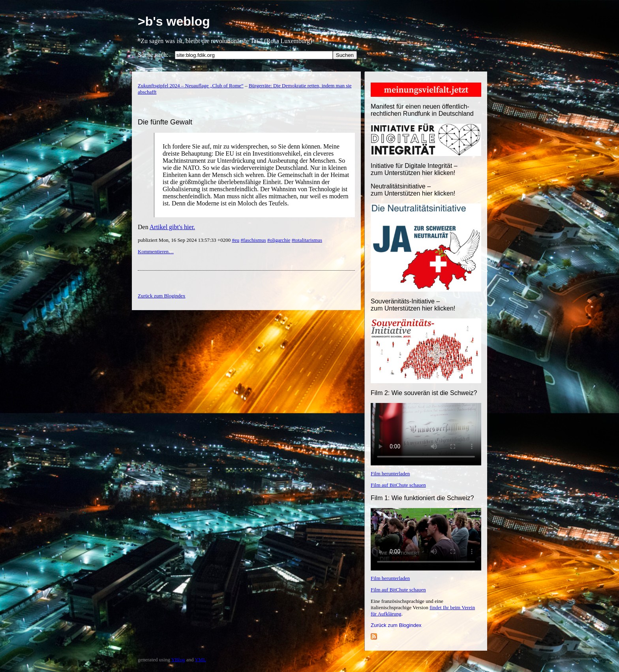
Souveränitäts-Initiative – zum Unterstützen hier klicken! (413, 305)
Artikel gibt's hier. (172, 227)
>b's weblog (174, 21)
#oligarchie (279, 240)
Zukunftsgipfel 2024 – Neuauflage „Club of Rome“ (191, 86)
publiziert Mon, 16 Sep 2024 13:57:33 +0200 (185, 240)
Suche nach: (153, 55)
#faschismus (253, 240)
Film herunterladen (390, 473)
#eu (235, 240)
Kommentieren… (156, 251)
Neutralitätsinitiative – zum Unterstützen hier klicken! (413, 190)
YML (200, 660)
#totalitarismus (307, 240)
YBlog (178, 660)
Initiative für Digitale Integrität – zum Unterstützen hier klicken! (414, 169)
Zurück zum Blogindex (396, 625)
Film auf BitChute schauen (398, 485)
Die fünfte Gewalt (165, 122)
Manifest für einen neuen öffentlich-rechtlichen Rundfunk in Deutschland (422, 110)
